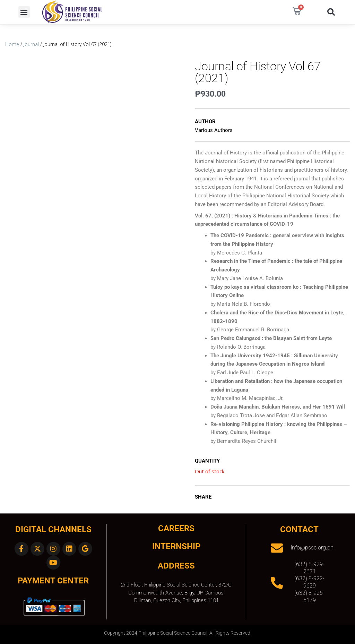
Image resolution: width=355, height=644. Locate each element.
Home (12, 44)
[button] (24, 12)
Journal (31, 44)
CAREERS (176, 528)
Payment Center (53, 581)
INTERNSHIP (176, 546)
